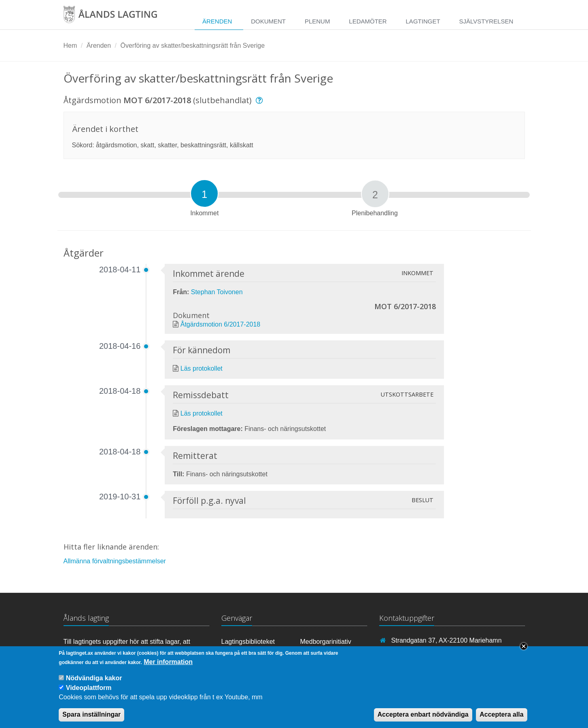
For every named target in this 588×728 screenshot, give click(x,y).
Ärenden (217, 21)
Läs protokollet (202, 368)
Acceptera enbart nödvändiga (423, 720)
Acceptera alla (502, 720)
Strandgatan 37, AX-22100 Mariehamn (447, 640)
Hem (70, 46)
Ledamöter (368, 21)
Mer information (168, 668)
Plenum (317, 21)
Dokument (268, 21)
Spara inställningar (91, 720)
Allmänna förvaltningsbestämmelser (115, 561)
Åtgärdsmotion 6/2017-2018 (220, 324)
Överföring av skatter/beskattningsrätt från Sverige (192, 46)
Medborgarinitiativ (326, 642)
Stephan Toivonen (217, 292)
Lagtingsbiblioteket (248, 642)
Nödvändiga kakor (94, 684)
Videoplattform (89, 693)
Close (524, 652)
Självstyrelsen (486, 21)
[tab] (204, 193)
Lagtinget (423, 21)
